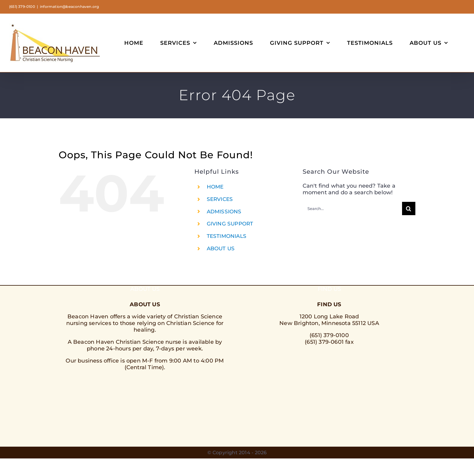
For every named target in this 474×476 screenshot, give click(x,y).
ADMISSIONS (224, 212)
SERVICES (220, 199)
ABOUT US (221, 248)
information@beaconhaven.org (69, 7)
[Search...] (352, 208)
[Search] (409, 208)
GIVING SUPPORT (230, 224)
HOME (215, 187)
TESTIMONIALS (227, 236)
